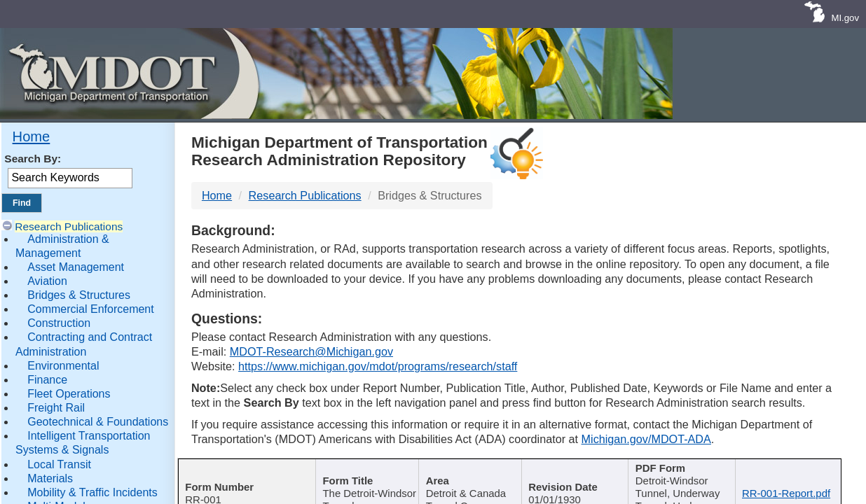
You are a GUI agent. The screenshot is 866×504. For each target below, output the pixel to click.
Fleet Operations (69, 394)
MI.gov (845, 18)
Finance (47, 380)
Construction (59, 323)
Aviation (47, 281)
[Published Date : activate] (578, 478)
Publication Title (358, 469)
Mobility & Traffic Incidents (92, 492)
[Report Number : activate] (243, 478)
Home (32, 136)
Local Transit (59, 464)
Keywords (681, 469)
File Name (786, 469)
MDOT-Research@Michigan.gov (311, 351)
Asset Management (76, 267)
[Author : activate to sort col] (471, 478)
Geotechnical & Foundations (98, 422)
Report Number (239, 469)
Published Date (573, 469)
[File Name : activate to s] (791, 478)
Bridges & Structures (79, 295)
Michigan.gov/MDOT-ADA (646, 439)
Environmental (63, 366)
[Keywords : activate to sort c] (686, 478)
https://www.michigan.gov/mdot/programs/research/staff (378, 366)
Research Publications (69, 226)
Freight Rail (56, 408)
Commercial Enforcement (91, 309)
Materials (50, 478)
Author (466, 469)
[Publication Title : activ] (363, 478)
